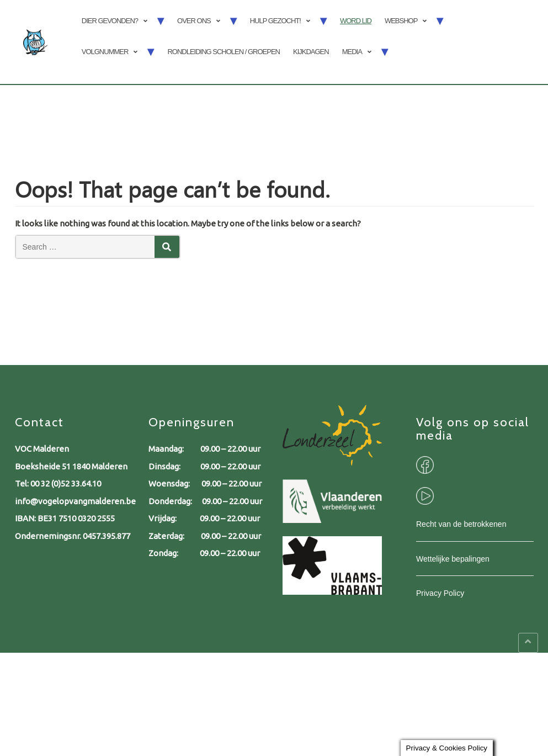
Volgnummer (105, 52)
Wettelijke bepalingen (453, 559)
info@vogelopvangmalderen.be (75, 501)
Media (352, 52)
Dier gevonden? (110, 21)
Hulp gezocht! (275, 21)
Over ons (194, 21)
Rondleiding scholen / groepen (224, 52)
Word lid (356, 21)
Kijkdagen (311, 52)
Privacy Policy (440, 593)
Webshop (401, 21)
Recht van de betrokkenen (461, 524)
